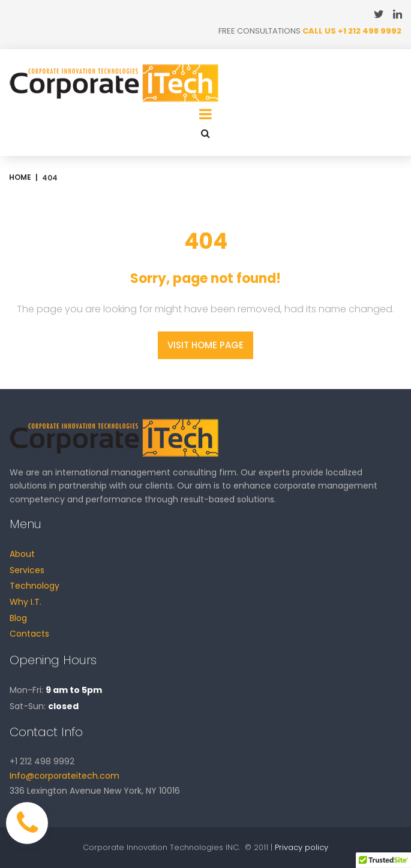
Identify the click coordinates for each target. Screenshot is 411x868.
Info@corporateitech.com (64, 776)
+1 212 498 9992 (370, 31)
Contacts (29, 634)
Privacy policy (301, 847)
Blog (18, 618)
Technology (34, 586)
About (22, 554)
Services (27, 570)
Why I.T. (25, 602)
